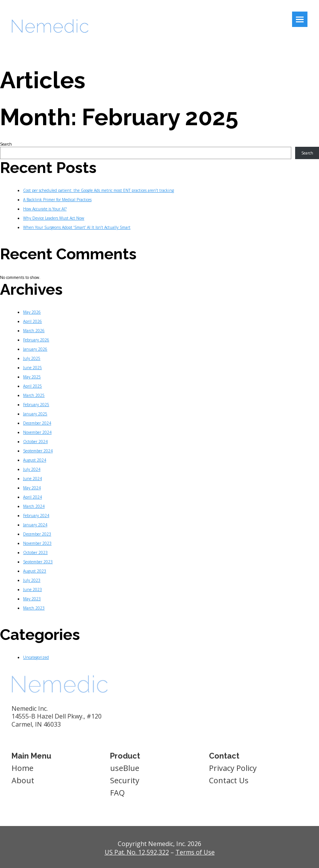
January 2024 (35, 525)
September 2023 (38, 562)
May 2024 (32, 488)
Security (125, 780)
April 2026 (33, 321)
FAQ (117, 793)
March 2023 (34, 608)
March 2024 (34, 506)
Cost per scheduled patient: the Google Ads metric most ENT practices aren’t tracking (99, 190)
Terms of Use (195, 852)
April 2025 (33, 386)
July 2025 (32, 358)
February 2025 (36, 405)
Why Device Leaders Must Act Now (54, 218)
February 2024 (36, 515)
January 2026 (35, 349)
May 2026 (32, 312)
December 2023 (37, 534)
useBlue (125, 768)
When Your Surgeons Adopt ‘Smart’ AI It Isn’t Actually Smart (77, 227)
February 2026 (36, 340)
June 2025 (33, 368)
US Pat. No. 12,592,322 (137, 852)
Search (6, 144)
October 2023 (35, 552)
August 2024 (35, 460)
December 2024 (37, 423)
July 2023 (32, 580)
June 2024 (33, 478)
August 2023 (35, 571)
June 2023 (33, 589)
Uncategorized (36, 657)
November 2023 (37, 543)
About (23, 780)
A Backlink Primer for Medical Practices (57, 200)
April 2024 (33, 497)
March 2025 (34, 395)
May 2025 (32, 377)
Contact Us (229, 780)
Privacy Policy (233, 768)
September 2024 (38, 451)
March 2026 (34, 331)
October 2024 (35, 442)
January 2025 (35, 414)
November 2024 (37, 432)
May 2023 (32, 599)
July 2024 (32, 469)
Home (23, 768)
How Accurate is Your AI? (45, 209)
